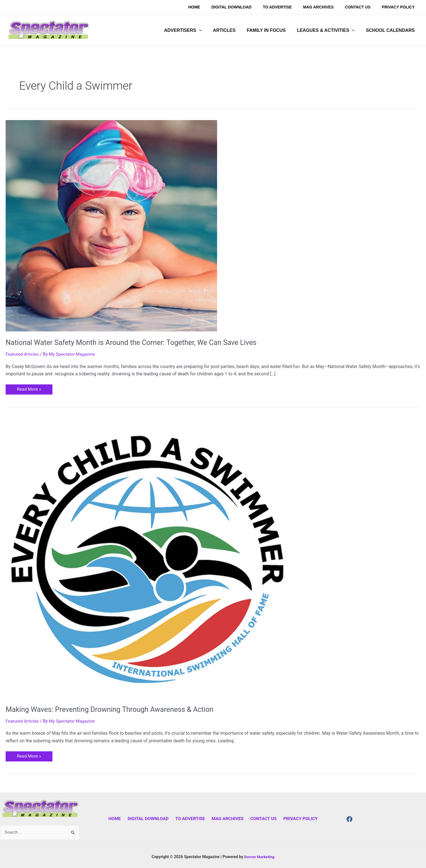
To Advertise (191, 819)
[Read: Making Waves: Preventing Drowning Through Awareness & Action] (147, 557)
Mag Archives (227, 819)
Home (118, 819)
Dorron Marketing (259, 857)
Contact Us (261, 819)
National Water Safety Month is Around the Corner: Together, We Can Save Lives (135, 342)
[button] (193, 30)
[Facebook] (349, 819)
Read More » (29, 388)
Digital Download (150, 819)
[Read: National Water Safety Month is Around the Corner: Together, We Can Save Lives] (111, 225)
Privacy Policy (297, 819)
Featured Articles (23, 354)
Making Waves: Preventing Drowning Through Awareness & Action (113, 709)
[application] (209, 30)
